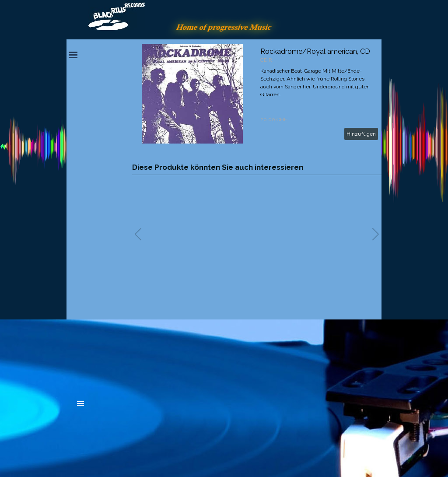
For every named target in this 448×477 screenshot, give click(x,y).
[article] (257, 94)
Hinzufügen (361, 134)
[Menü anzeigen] (73, 55)
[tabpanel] (143, 355)
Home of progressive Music (224, 27)
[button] (376, 234)
